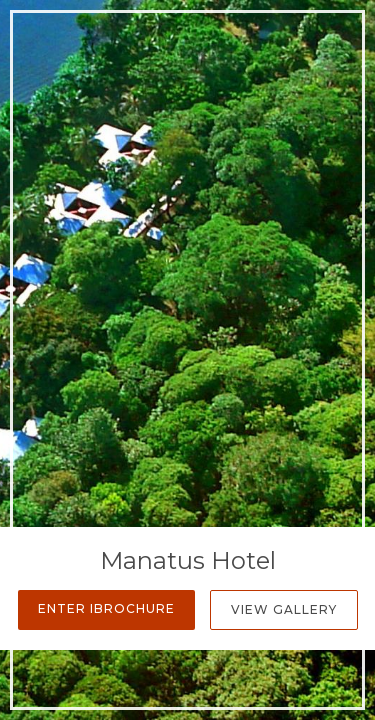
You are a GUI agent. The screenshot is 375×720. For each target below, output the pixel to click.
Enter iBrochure (106, 608)
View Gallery (284, 609)
